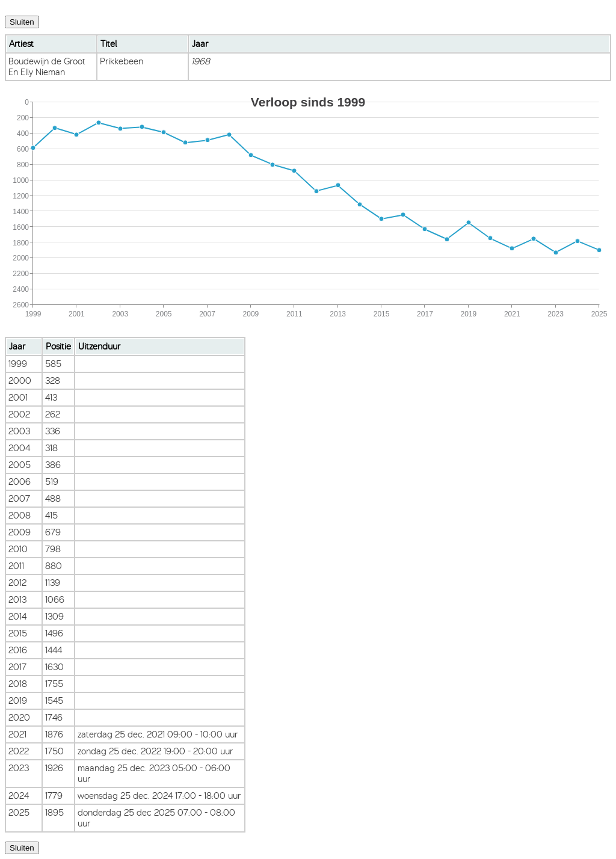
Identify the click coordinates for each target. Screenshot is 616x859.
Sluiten (22, 22)
